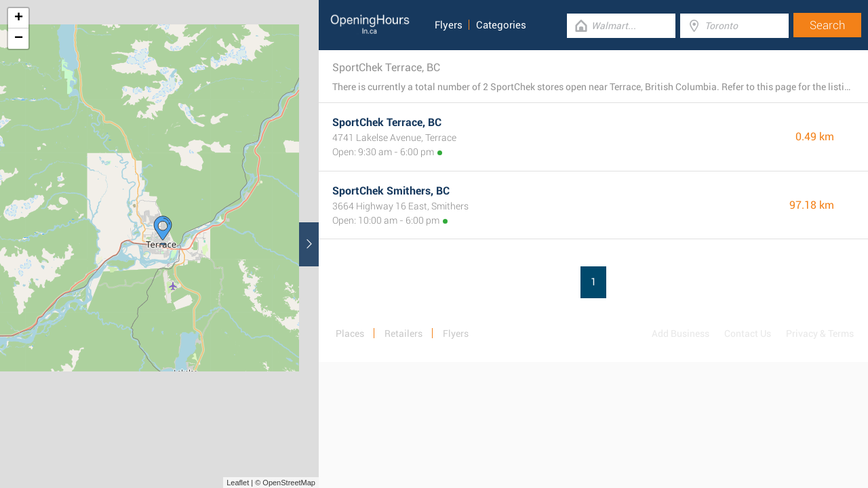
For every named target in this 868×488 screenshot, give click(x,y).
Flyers (449, 25)
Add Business (680, 333)
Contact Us (748, 333)
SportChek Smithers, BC (391, 191)
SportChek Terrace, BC (387, 122)
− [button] (19, 39)
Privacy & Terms (820, 333)
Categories (501, 25)
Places (350, 333)
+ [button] (19, 18)
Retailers (403, 333)
